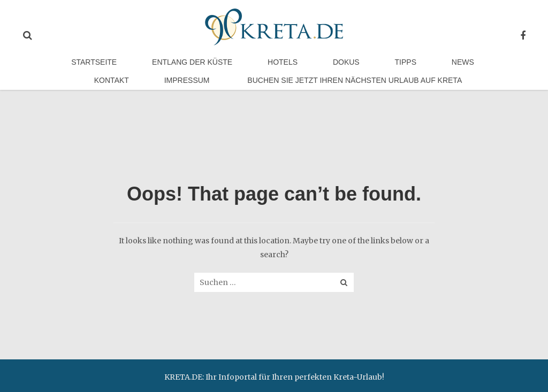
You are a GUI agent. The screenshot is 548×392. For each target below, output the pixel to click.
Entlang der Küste (154, 69)
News (365, 69)
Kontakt (414, 69)
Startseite (71, 69)
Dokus (278, 69)
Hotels (230, 69)
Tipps (323, 69)
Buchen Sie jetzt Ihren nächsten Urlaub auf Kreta (280, 100)
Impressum (474, 69)
